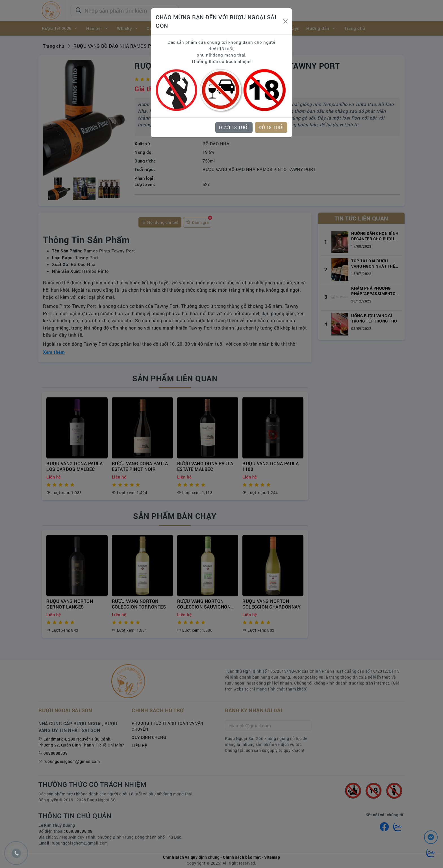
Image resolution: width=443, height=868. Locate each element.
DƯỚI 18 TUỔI (234, 127)
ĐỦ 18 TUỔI (271, 127)
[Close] (285, 21)
